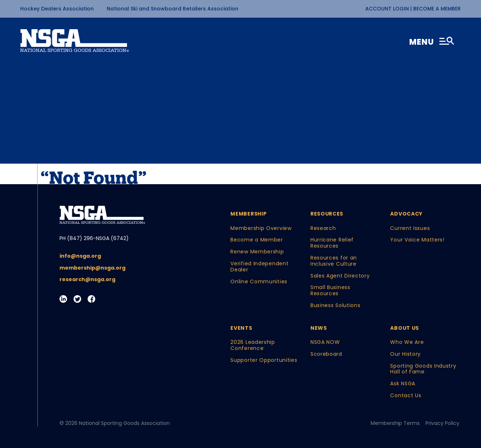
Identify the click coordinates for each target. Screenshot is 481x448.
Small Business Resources (330, 290)
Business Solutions (336, 305)
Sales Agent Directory (340, 276)
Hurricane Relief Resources (332, 243)
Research (323, 228)
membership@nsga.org (92, 268)
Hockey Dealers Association (57, 9)
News (319, 328)
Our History (405, 354)
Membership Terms (395, 423)
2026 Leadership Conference (253, 345)
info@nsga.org (80, 256)
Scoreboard (326, 354)
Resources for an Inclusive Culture (334, 261)
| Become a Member (436, 9)
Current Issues (410, 228)
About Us (405, 328)
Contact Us (406, 396)
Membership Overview (261, 228)
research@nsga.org (87, 280)
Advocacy (406, 214)
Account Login (388, 9)
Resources (327, 214)
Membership (248, 214)
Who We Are (407, 342)
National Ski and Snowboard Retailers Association (173, 9)
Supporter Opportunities (264, 360)
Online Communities (259, 282)
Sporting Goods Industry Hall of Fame (423, 369)
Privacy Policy (442, 423)
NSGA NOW (325, 342)
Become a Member (257, 240)
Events (241, 328)
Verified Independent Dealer (259, 267)
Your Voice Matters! (417, 240)
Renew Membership (257, 252)
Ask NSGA (403, 384)
